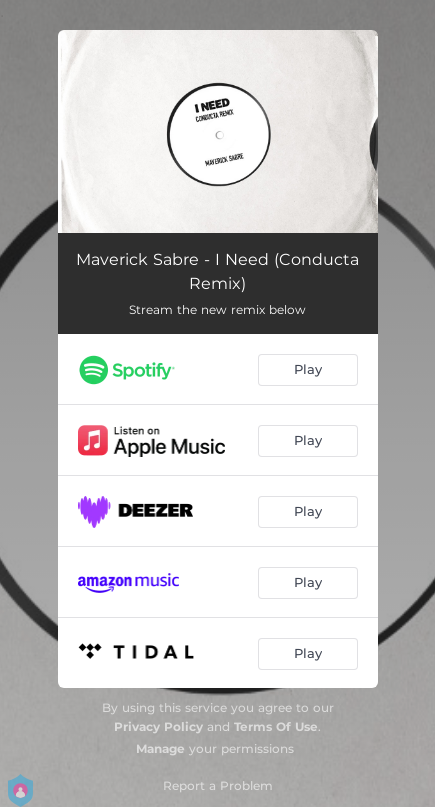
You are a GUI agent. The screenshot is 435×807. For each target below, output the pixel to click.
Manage (160, 748)
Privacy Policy (158, 726)
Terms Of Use (276, 726)
